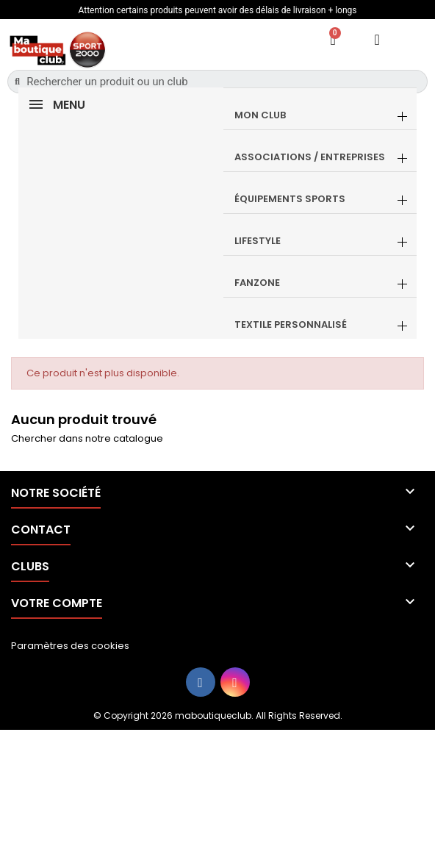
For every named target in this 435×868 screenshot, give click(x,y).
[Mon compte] (377, 40)
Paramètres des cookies (70, 646)
